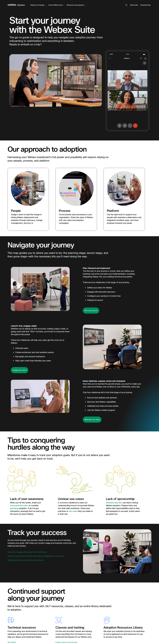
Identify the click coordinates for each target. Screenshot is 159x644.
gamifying (14, 508)
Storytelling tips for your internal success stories (25, 560)
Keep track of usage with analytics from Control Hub (27, 552)
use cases (73, 511)
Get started (12, 642)
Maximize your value (92, 420)
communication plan (19, 506)
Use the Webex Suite (56, 5)
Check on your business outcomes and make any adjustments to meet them (36, 556)
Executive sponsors (114, 503)
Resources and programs (76, 5)
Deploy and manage (38, 5)
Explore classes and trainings (66, 642)
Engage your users (20, 370)
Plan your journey (91, 311)
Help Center (134, 5)
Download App (145, 5)
